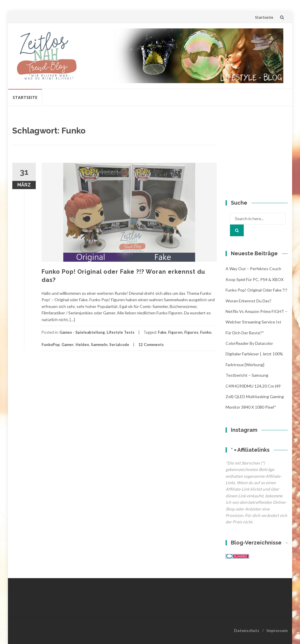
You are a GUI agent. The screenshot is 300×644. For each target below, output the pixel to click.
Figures (191, 332)
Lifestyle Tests (121, 332)
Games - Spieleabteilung (82, 332)
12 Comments (151, 345)
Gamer (68, 345)
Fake (162, 332)
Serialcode (119, 345)
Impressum (277, 630)
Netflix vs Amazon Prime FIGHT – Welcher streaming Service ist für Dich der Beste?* (256, 322)
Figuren (175, 332)
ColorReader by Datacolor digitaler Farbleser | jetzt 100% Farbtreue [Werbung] (254, 354)
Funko (206, 332)
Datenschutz (247, 630)
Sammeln (99, 345)
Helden (82, 345)
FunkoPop (51, 345)
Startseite (264, 17)
